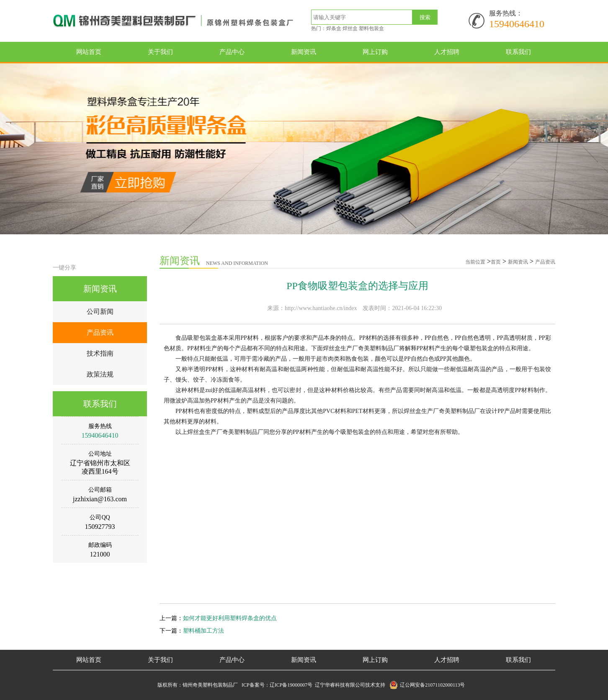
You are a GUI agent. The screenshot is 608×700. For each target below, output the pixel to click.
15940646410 (517, 24)
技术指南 (100, 353)
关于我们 (160, 52)
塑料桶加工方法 (204, 631)
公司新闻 (100, 312)
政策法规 (100, 374)
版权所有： (170, 685)
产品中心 (232, 52)
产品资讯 (100, 332)
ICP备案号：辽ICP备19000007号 (278, 685)
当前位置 (475, 262)
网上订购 (375, 52)
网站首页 (89, 52)
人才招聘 (447, 52)
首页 (496, 262)
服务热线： (506, 13)
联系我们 (518, 52)
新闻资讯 (304, 52)
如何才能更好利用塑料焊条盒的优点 (230, 618)
